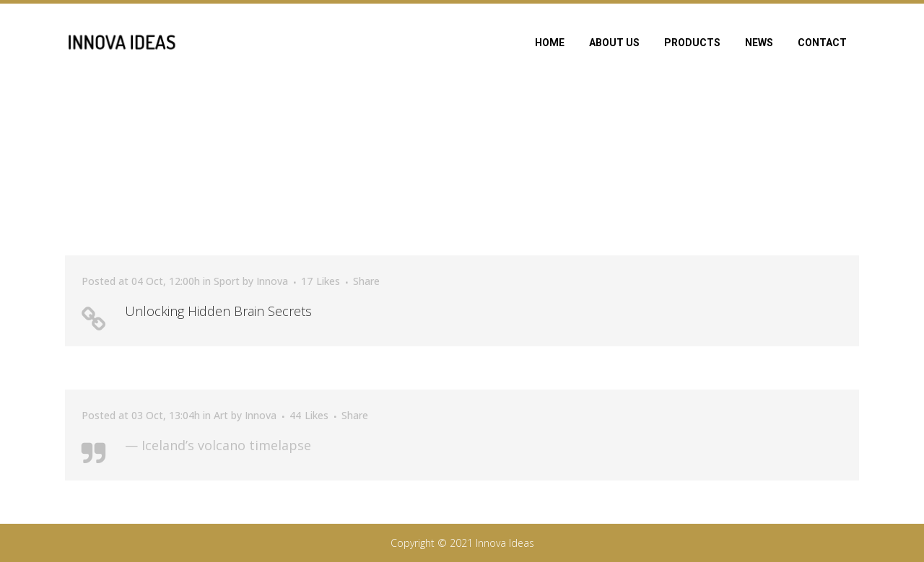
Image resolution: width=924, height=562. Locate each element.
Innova (272, 281)
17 (321, 281)
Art (221, 415)
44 (309, 416)
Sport (227, 281)
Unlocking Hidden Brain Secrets (218, 311)
